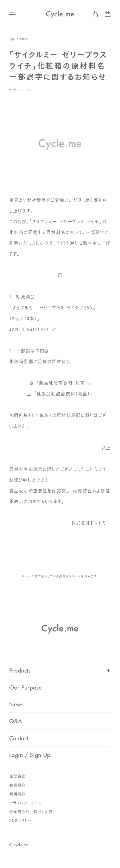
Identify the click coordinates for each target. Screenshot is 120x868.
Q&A (16, 721)
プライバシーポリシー (28, 803)
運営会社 (17, 776)
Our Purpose (26, 688)
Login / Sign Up (30, 755)
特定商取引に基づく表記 (31, 812)
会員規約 (17, 785)
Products (20, 671)
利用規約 (17, 794)
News (24, 39)
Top (12, 39)
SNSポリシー (21, 821)
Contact (19, 739)
